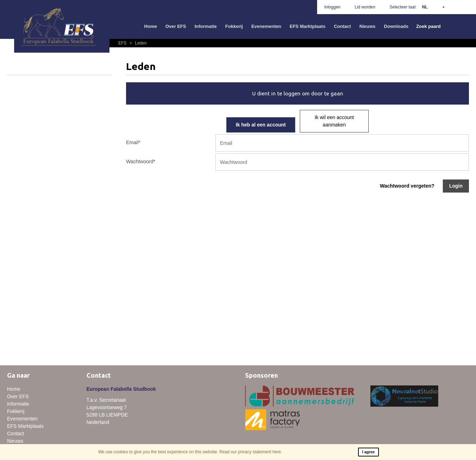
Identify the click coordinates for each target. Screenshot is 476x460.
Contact (342, 26)
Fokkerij (234, 26)
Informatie (206, 26)
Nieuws (368, 26)
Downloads (396, 26)
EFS (123, 43)
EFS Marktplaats (307, 26)
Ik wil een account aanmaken (334, 121)
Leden (137, 43)
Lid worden (365, 7)
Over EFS (176, 26)
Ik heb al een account (261, 125)
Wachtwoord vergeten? (407, 186)
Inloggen (332, 7)
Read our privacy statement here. (251, 452)
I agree (368, 452)
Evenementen (266, 26)
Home (150, 26)
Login (456, 186)
